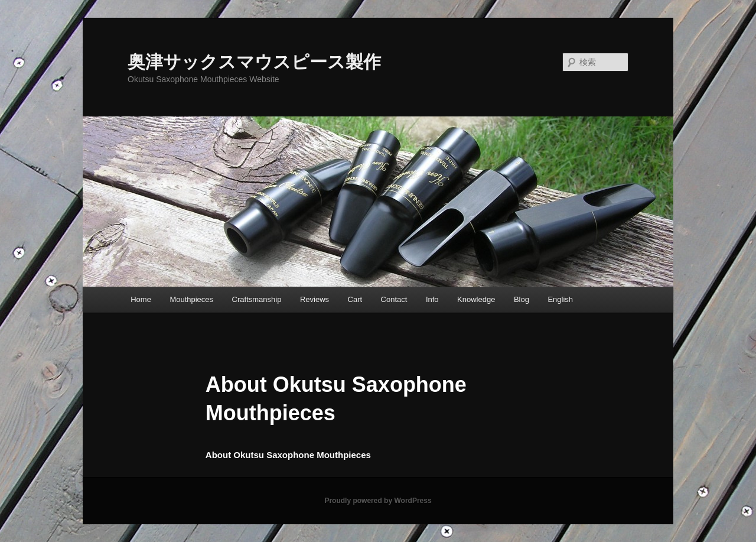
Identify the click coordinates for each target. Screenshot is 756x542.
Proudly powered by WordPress (378, 501)
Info (432, 299)
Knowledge (476, 299)
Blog (522, 299)
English (560, 299)
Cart (355, 299)
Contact (394, 299)
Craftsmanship (257, 299)
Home (141, 299)
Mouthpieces (191, 299)
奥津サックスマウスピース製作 (254, 62)
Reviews (315, 299)
